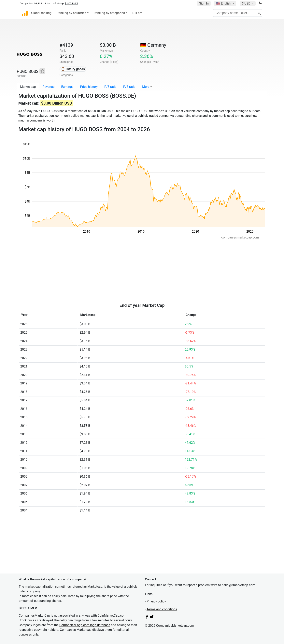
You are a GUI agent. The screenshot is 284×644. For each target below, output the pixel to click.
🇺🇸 (224, 3)
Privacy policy (156, 601)
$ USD (246, 3)
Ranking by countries (71, 13)
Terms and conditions (162, 609)
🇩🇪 (153, 45)
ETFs (136, 13)
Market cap (28, 87)
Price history (89, 87)
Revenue (49, 87)
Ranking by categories (109, 13)
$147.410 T (71, 3)
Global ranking (41, 13)
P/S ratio (129, 87)
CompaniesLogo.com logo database (85, 625)
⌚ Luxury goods (73, 69)
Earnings (67, 87)
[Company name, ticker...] (238, 13)
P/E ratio (110, 87)
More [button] (146, 87)
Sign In (204, 3)
